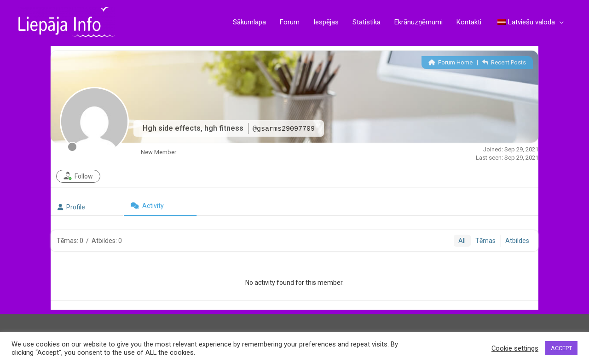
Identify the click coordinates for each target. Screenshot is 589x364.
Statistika (367, 22)
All (462, 241)
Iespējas (326, 22)
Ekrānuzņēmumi (419, 22)
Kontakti (469, 22)
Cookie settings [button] (515, 348)
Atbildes (517, 241)
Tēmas (485, 241)
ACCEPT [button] (561, 348)
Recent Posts (504, 62)
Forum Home (450, 62)
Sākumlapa (249, 22)
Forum (290, 22)
